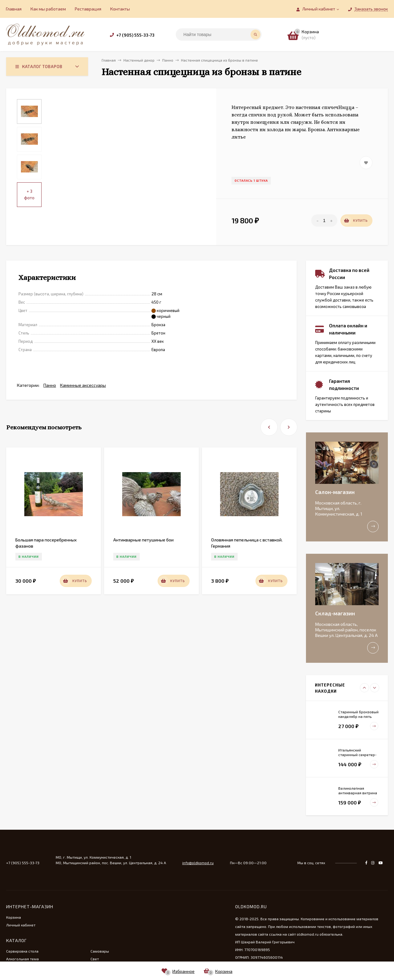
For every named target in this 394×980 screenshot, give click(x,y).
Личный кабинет (21, 925)
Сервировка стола (22, 951)
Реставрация (88, 9)
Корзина (14, 917)
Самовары (100, 951)
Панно (50, 385)
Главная (14, 9)
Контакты (120, 9)
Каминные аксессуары (83, 385)
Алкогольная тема (22, 959)
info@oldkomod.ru (198, 863)
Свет (95, 959)
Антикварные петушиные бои (143, 540)
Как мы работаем (48, 9)
